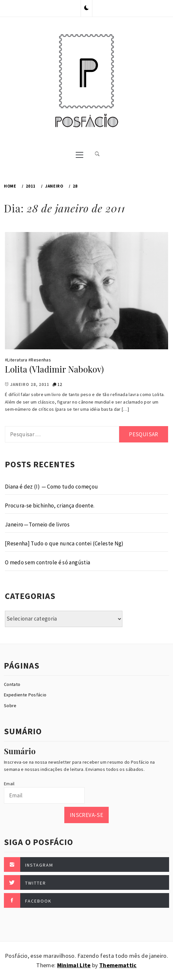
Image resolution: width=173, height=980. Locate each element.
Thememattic (118, 965)
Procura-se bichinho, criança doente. (50, 506)
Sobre (10, 706)
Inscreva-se (86, 815)
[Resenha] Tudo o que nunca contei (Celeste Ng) (64, 543)
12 (60, 384)
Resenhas (41, 360)
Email (9, 784)
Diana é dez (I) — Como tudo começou (51, 487)
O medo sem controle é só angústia (47, 562)
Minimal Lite (74, 965)
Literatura (17, 360)
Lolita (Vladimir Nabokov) (54, 369)
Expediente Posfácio (25, 695)
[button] (86, 8)
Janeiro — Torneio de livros (37, 524)
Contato (12, 684)
